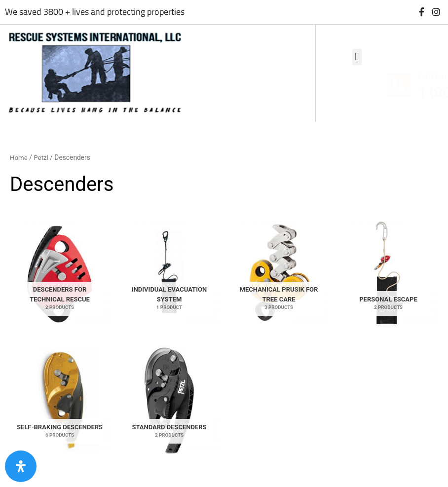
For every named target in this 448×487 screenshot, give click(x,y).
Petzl (42, 157)
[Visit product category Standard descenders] (169, 401)
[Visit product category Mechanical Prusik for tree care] (279, 273)
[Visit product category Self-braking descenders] (60, 401)
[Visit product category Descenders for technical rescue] (60, 273)
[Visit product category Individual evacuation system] (169, 273)
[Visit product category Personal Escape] (388, 273)
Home (19, 157)
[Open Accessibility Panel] (21, 466)
